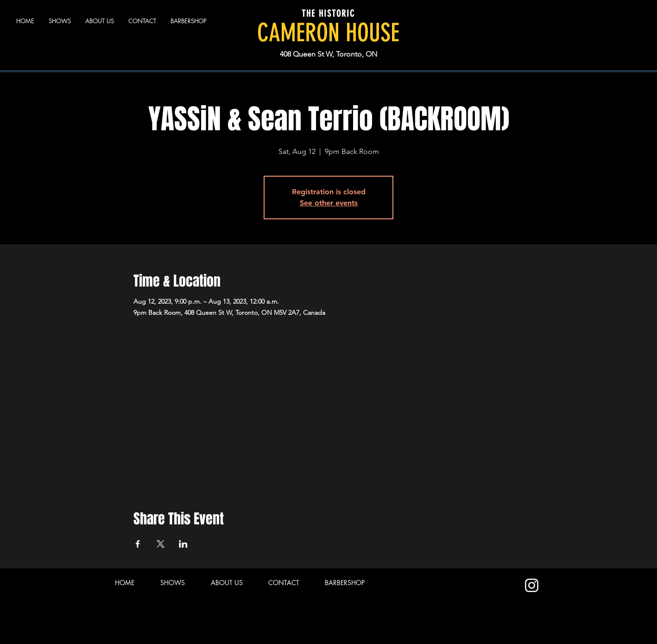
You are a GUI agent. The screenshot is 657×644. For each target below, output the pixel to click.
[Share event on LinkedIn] (183, 544)
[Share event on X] (161, 544)
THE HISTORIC (328, 13)
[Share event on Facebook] (138, 544)
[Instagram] (532, 585)
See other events (329, 203)
